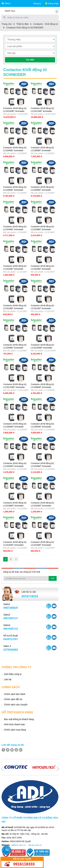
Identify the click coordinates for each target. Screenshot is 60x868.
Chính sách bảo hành (15, 694)
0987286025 (11, 608)
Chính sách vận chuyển (16, 705)
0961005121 (11, 618)
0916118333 (30, 596)
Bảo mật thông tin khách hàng (19, 719)
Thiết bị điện (23, 24)
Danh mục (10, 11)
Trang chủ (7, 24)
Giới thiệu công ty (13, 674)
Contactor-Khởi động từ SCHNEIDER (25, 28)
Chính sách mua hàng (15, 730)
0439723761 (11, 639)
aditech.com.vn (18, 845)
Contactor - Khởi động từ (45, 24)
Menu (8, 3)
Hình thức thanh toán (14, 724)
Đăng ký (37, 3)
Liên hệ (8, 679)
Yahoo (49, 606)
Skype (54, 606)
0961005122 (11, 629)
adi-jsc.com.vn (35, 845)
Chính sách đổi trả (13, 699)
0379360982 (11, 650)
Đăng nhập (53, 3)
